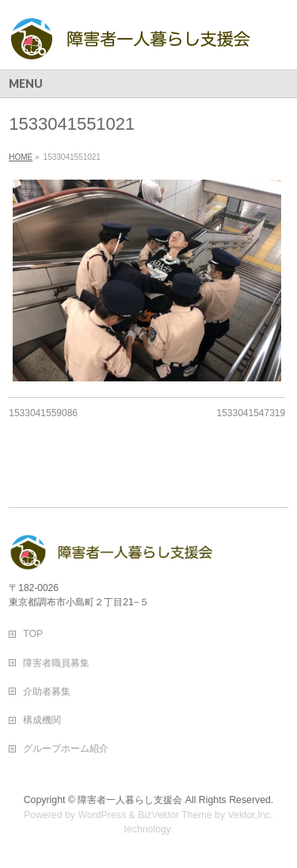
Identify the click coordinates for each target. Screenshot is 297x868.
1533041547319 (251, 413)
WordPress (102, 815)
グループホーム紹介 (66, 749)
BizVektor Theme (175, 815)
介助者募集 (47, 692)
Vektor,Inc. (251, 815)
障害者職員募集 (56, 663)
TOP (33, 634)
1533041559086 (43, 413)
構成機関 (42, 720)
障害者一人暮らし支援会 (130, 800)
